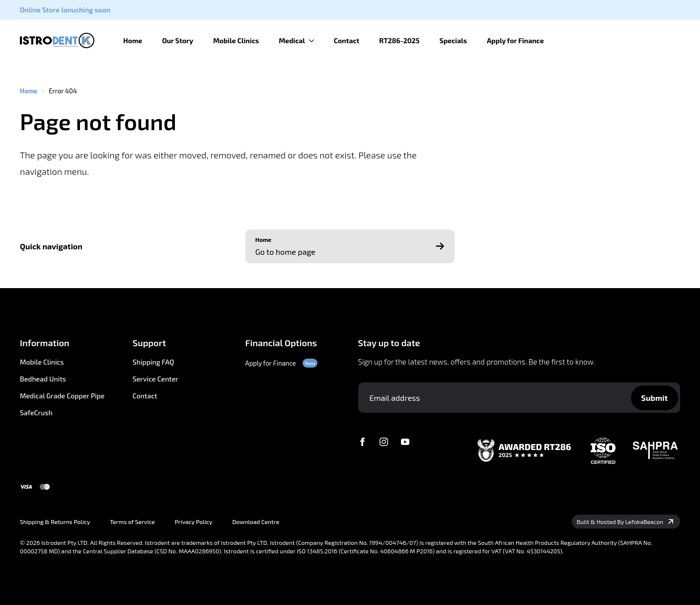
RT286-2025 (399, 40)
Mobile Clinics (236, 40)
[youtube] (405, 442)
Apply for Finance (515, 40)
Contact (347, 40)
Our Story (178, 40)
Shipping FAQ (154, 362)
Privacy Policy (194, 522)
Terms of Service (132, 522)
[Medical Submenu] (314, 41)
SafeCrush (36, 413)
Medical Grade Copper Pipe (62, 396)
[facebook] (362, 442)
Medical (292, 40)
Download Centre (256, 522)
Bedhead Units (43, 379)
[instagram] (384, 442)
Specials (453, 40)
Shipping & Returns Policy (55, 522)
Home (133, 40)
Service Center (156, 379)
